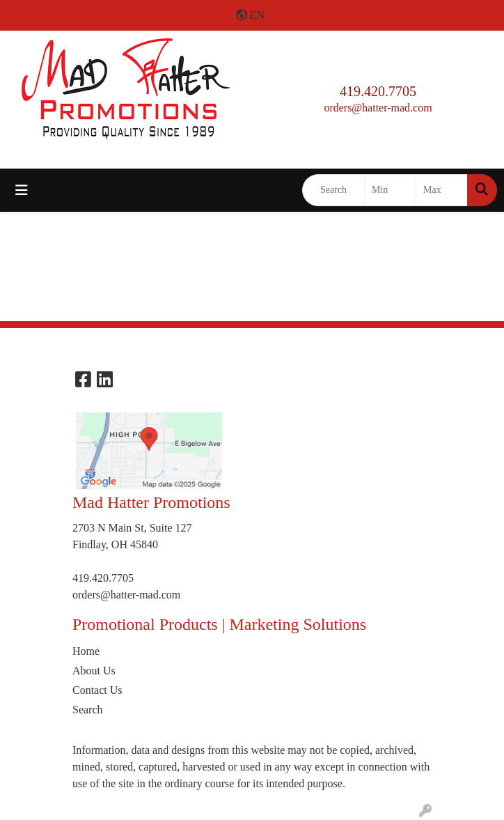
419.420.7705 (378, 91)
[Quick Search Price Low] (390, 190)
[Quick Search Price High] (442, 190)
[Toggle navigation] (22, 190)
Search (88, 710)
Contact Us (97, 690)
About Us (94, 671)
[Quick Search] (333, 190)
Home (86, 651)
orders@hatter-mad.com (378, 108)
